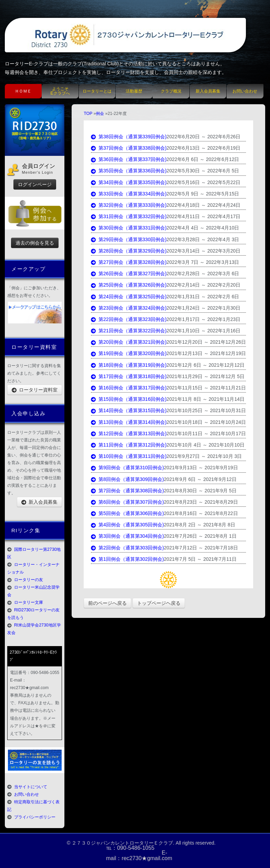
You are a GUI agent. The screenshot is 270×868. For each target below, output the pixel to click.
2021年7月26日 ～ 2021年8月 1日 (200, 536)
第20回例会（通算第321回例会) (129, 342)
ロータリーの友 (29, 580)
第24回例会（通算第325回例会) (129, 297)
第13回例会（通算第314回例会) (129, 422)
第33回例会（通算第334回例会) (129, 194)
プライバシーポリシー (35, 817)
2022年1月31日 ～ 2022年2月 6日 (203, 297)
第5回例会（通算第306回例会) (127, 513)
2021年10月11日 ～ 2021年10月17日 (206, 433)
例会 (100, 114)
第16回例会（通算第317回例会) (129, 388)
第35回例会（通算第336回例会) (129, 171)
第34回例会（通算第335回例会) (129, 182)
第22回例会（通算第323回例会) (129, 319)
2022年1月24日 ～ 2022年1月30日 (204, 308)
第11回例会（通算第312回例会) (129, 445)
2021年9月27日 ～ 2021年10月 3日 (204, 456)
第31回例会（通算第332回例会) (129, 216)
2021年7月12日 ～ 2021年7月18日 (201, 548)
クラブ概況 (171, 91)
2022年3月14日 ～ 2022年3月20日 (204, 251)
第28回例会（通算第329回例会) (129, 251)
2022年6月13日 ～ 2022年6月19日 (204, 148)
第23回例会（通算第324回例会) (129, 308)
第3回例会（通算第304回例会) (127, 536)
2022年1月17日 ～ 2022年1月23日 (204, 319)
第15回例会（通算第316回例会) (129, 399)
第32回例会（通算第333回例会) (129, 205)
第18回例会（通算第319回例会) (129, 365)
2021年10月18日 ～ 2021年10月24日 (206, 422)
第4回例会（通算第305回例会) (127, 525)
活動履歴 (134, 91)
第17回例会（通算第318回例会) (129, 376)
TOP (88, 114)
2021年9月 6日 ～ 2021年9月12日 (200, 479)
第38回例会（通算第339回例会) (129, 137)
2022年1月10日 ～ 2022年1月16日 (204, 331)
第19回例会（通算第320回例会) (129, 353)
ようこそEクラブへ (60, 91)
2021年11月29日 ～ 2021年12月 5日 (206, 376)
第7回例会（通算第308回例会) (127, 491)
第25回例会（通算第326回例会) (129, 285)
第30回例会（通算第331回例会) (129, 228)
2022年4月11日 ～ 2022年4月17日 (204, 216)
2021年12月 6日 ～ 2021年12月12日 (206, 365)
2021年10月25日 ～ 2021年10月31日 (206, 410)
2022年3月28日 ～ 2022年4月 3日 (203, 239)
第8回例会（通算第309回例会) (127, 479)
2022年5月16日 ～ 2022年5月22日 (204, 182)
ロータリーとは (97, 91)
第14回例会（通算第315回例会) (129, 410)
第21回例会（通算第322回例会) (129, 331)
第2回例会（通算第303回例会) (127, 548)
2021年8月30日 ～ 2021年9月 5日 (200, 491)
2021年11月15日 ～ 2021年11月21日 (206, 388)
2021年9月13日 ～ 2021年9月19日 (201, 468)
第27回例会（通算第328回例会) (129, 262)
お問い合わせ (245, 91)
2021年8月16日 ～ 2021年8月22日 (201, 513)
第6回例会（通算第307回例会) (127, 502)
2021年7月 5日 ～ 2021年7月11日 (200, 559)
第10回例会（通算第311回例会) (129, 456)
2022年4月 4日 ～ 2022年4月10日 (203, 228)
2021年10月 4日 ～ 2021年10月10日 (206, 445)
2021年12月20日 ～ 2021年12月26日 (206, 342)
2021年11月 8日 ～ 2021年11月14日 (206, 399)
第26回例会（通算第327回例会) (129, 274)
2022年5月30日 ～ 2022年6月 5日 (203, 171)
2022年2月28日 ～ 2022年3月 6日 (203, 274)
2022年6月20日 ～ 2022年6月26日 (204, 137)
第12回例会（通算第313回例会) (129, 433)
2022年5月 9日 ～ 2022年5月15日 (203, 194)
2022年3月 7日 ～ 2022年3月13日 (203, 262)
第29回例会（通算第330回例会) (129, 239)
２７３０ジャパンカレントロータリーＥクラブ (122, 843)
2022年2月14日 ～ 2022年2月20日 (204, 285)
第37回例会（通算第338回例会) (129, 148)
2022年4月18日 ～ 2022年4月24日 (204, 205)
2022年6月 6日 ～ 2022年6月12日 (203, 159)
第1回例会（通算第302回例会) (127, 559)
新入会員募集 (208, 91)
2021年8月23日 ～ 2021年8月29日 (201, 502)
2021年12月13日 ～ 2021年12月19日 (206, 353)
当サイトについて (31, 787)
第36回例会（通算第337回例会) (129, 159)
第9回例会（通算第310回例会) (127, 468)
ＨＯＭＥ (23, 91)
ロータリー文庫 (29, 602)
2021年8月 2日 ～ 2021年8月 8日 (200, 525)
